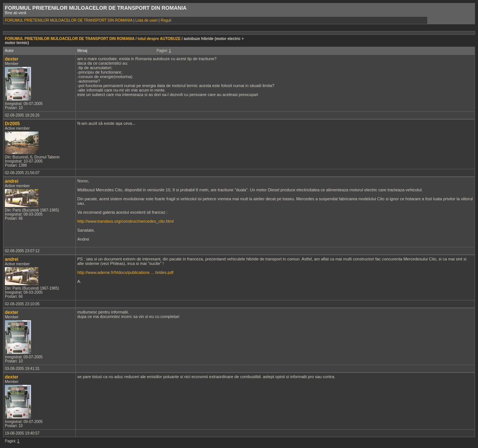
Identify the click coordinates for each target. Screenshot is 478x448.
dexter (12, 59)
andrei (12, 181)
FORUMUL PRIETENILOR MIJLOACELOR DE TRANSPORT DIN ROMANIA (69, 20)
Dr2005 (12, 124)
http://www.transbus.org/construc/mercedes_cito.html (125, 221)
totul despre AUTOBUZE (159, 39)
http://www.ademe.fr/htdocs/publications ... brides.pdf (125, 272)
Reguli (166, 20)
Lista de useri (147, 20)
